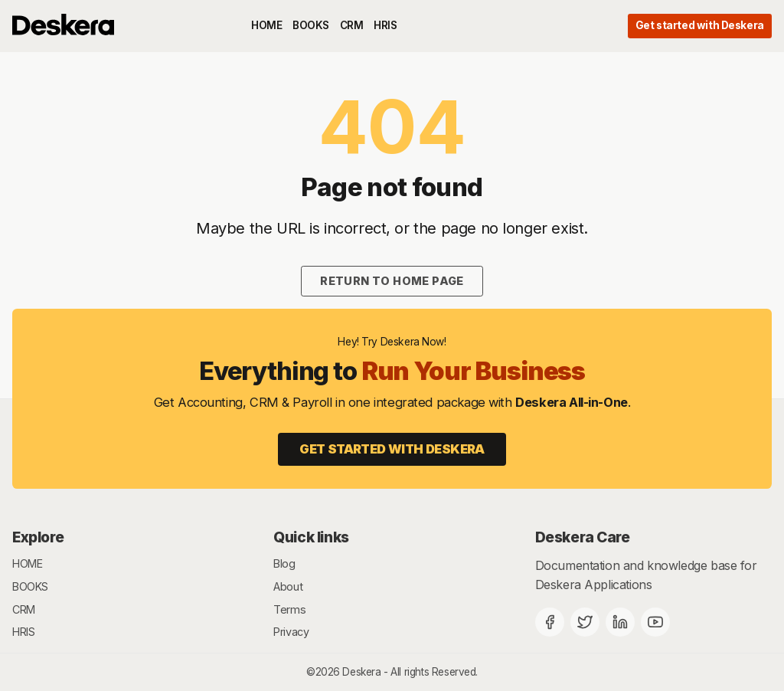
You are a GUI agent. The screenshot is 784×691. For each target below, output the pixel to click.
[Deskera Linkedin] (620, 622)
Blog (284, 563)
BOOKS (311, 25)
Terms (289, 609)
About (288, 586)
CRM (352, 25)
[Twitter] (585, 622)
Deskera (361, 672)
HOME (266, 25)
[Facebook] (550, 622)
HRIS (385, 25)
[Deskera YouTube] (655, 622)
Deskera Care (583, 537)
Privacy (291, 632)
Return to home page (392, 281)
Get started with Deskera (700, 25)
